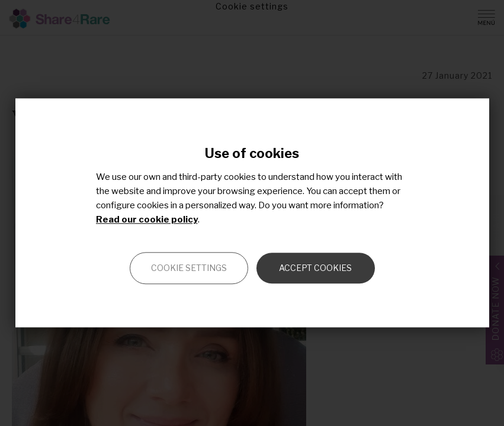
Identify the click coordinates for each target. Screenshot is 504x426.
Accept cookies (315, 268)
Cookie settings (189, 268)
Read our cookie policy (147, 220)
